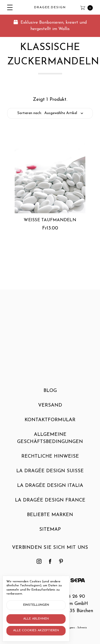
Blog (50, 394)
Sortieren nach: (30, 113)
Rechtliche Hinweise (50, 459)
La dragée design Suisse (50, 474)
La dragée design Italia (50, 489)
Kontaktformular (50, 423)
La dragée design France (50, 503)
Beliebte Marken (50, 518)
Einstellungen (36, 605)
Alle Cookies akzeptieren (36, 630)
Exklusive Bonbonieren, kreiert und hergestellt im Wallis (50, 26)
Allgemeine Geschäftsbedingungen (50, 441)
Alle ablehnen (36, 619)
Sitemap (50, 532)
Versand (50, 408)
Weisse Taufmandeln (50, 220)
